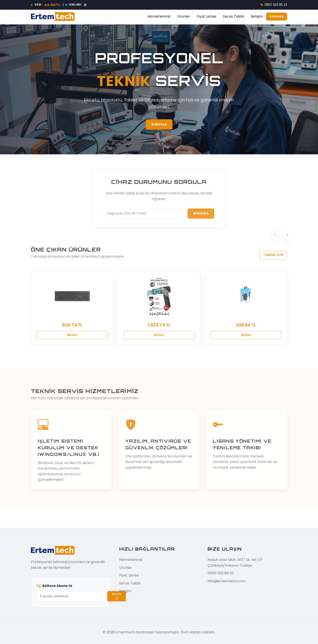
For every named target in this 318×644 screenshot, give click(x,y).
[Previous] (275, 238)
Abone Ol (117, 596)
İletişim (257, 16)
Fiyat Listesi (206, 16)
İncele (72, 337)
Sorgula (277, 16)
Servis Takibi (233, 16)
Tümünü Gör (273, 257)
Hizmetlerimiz (159, 16)
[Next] (287, 238)
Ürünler (184, 16)
